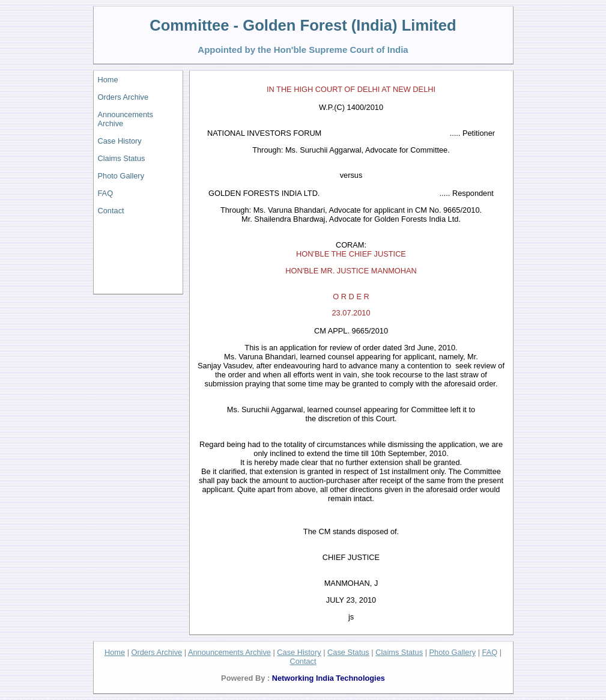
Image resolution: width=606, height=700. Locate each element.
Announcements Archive (126, 119)
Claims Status (122, 158)
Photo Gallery (121, 176)
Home (108, 80)
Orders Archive (123, 97)
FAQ (106, 193)
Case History (120, 141)
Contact (111, 211)
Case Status (348, 652)
